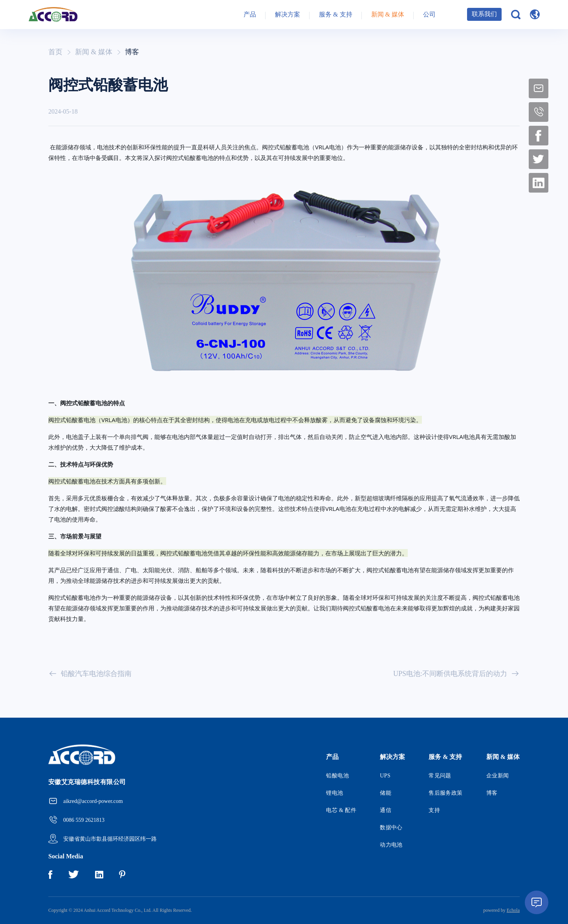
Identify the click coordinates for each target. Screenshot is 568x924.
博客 (132, 52)
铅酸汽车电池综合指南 (90, 674)
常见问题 (440, 776)
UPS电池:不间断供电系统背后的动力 (456, 674)
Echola (513, 910)
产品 (250, 16)
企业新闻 (498, 776)
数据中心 (391, 828)
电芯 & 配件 (341, 810)
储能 (386, 793)
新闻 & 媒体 (388, 16)
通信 (386, 810)
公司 (429, 16)
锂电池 (334, 793)
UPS (385, 776)
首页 (55, 52)
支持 (434, 810)
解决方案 (288, 16)
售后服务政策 (446, 793)
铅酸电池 (337, 776)
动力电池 (391, 845)
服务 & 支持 (335, 16)
